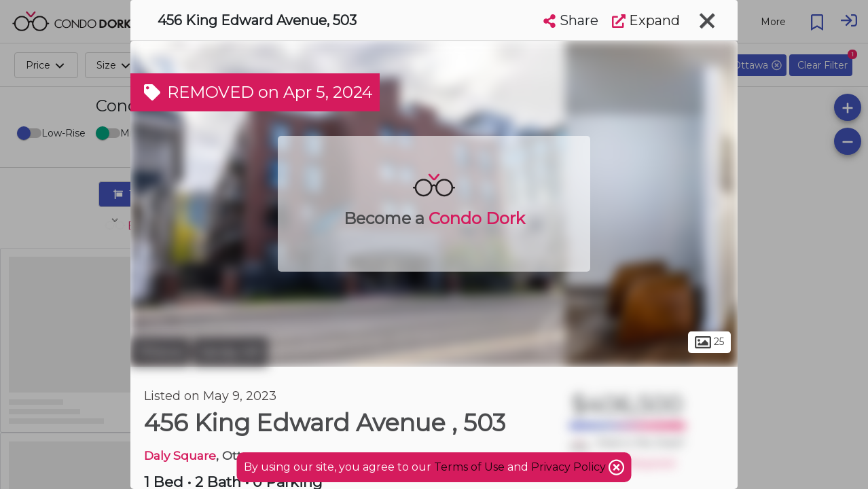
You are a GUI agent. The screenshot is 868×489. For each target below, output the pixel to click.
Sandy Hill (230, 352)
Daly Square (180, 455)
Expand (646, 20)
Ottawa (160, 352)
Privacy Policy (570, 467)
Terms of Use (469, 467)
